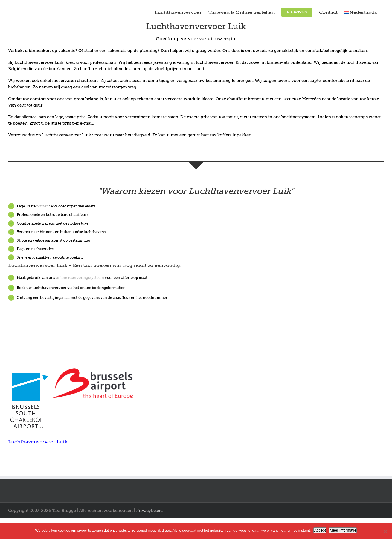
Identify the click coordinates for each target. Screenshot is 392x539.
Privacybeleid (149, 511)
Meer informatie (343, 530)
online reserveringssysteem (80, 278)
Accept (320, 530)
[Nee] (385, 531)
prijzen (43, 206)
